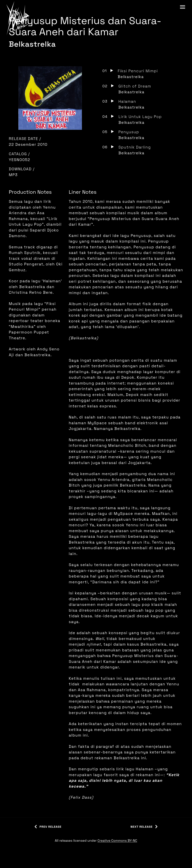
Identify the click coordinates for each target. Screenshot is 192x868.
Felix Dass (81, 797)
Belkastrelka (32, 44)
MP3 (13, 175)
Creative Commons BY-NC (117, 840)
